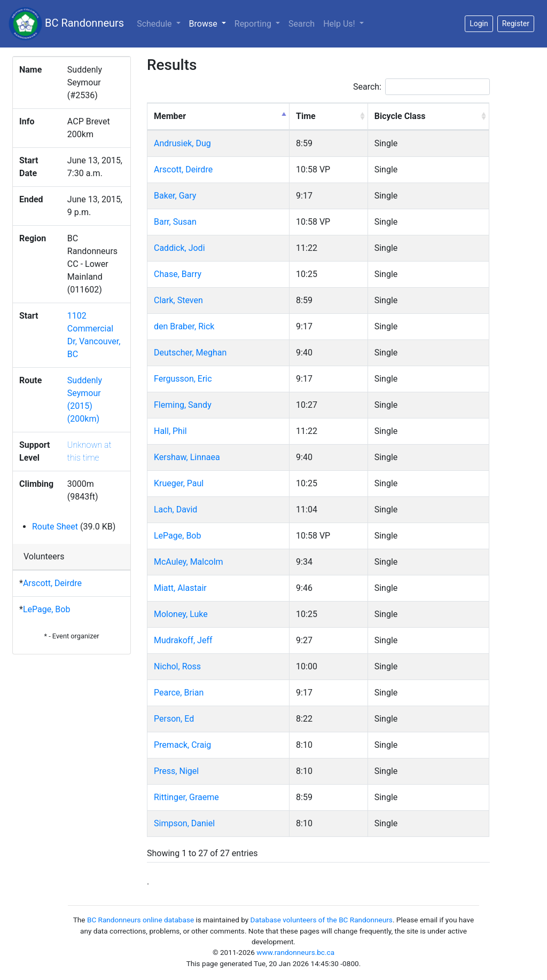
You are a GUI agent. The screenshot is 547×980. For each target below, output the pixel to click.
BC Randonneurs (66, 24)
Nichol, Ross (177, 666)
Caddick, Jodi (179, 248)
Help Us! (340, 24)
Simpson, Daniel (184, 823)
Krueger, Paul (179, 483)
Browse (210, 23)
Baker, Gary (175, 196)
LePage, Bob (46, 609)
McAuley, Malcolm (189, 562)
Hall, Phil (170, 431)
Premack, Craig (182, 745)
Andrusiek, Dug (182, 143)
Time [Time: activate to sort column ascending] (306, 116)
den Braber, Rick (184, 326)
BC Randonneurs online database (140, 920)
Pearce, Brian (179, 693)
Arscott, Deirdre (52, 583)
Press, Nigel (176, 771)
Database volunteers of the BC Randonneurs (322, 920)
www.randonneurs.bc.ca (295, 952)
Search (302, 24)
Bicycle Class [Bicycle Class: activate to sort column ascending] (400, 116)
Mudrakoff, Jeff (183, 640)
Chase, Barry (178, 274)
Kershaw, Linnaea (187, 457)
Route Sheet (55, 527)
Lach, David (175, 509)
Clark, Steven (178, 300)
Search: (421, 87)
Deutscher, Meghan (190, 353)
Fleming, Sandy (183, 405)
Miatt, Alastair (180, 588)
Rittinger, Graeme (186, 797)
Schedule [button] (155, 24)
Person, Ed (174, 719)
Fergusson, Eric (183, 379)
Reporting (254, 24)
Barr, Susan (175, 222)
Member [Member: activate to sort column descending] (170, 116)
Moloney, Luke (181, 614)
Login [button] (479, 23)
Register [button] (516, 23)
